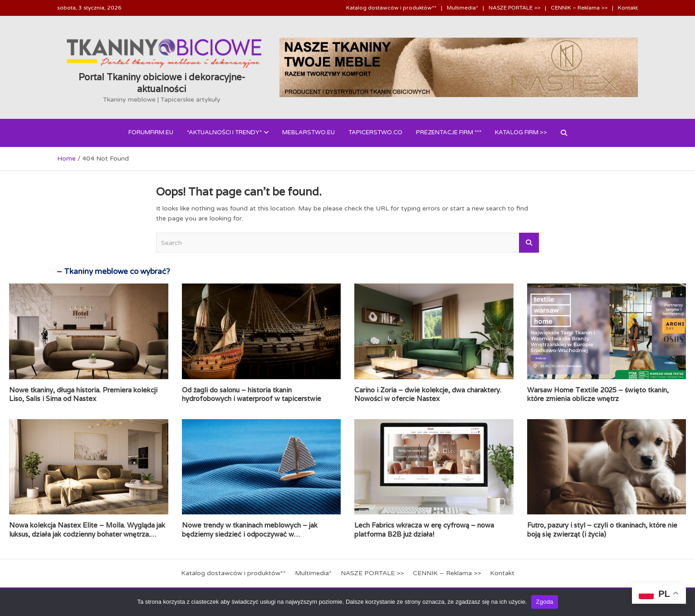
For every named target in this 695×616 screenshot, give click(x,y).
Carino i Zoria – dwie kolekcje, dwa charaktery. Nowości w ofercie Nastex (428, 394)
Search (529, 243)
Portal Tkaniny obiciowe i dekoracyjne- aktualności (162, 83)
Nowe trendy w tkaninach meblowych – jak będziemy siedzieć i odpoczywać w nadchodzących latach (250, 534)
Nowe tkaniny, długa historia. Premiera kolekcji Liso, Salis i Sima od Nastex (83, 394)
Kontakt (628, 8)
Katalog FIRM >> (521, 132)
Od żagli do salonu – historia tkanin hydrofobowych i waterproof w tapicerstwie (252, 394)
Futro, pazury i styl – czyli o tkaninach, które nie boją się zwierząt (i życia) (602, 530)
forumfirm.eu (151, 132)
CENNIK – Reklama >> (579, 8)
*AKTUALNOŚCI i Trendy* (224, 132)
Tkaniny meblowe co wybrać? (117, 271)
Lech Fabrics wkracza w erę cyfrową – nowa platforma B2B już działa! (424, 530)
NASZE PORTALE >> (514, 8)
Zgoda (544, 602)
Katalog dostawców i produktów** (391, 8)
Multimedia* (463, 8)
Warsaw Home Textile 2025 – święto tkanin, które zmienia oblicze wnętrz (598, 394)
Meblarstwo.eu (308, 132)
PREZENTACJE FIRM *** (449, 132)
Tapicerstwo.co (375, 132)
